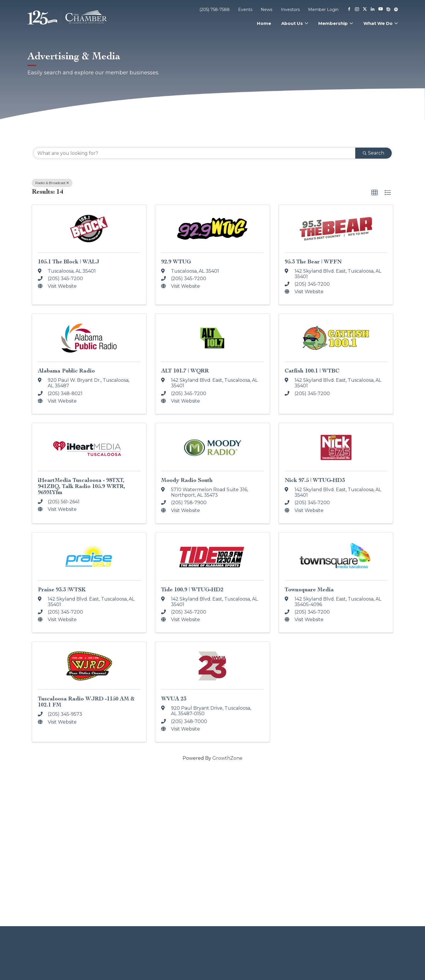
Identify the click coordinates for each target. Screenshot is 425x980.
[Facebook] (349, 10)
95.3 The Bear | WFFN (313, 261)
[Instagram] (357, 10)
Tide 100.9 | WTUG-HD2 (192, 589)
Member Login (323, 10)
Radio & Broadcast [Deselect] (52, 183)
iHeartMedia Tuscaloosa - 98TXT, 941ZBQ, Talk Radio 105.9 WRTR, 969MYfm (82, 486)
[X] (365, 10)
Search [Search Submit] (374, 153)
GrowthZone (227, 758)
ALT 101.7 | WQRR (185, 371)
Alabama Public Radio (66, 371)
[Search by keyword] (195, 153)
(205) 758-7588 (215, 10)
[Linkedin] (373, 10)
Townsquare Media (309, 589)
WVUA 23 (174, 699)
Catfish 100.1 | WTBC (312, 371)
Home (264, 23)
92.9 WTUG (176, 261)
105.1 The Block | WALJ (69, 261)
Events (245, 10)
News (266, 10)
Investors (290, 10)
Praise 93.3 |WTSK (62, 589)
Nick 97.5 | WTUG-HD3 (315, 480)
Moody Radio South (187, 480)
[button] (375, 193)
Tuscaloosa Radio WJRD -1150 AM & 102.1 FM (86, 702)
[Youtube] (381, 9)
